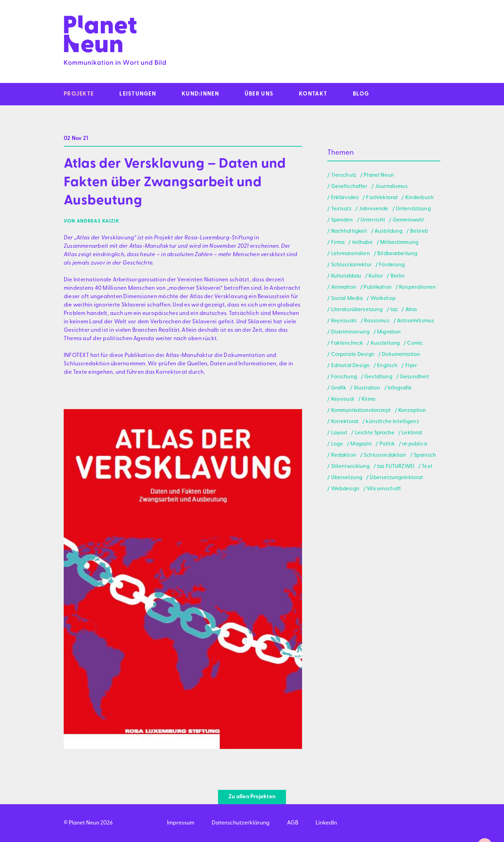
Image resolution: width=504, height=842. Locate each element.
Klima (368, 399)
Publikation (378, 287)
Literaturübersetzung (357, 310)
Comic (415, 343)
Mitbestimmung (399, 243)
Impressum (181, 823)
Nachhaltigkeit (349, 231)
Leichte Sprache (375, 433)
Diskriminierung (350, 332)
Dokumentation (401, 355)
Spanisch (425, 455)
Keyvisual (343, 399)
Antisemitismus (415, 321)
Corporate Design (353, 355)
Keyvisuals (344, 321)
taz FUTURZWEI (396, 467)
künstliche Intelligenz (392, 422)
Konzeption (412, 411)
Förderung (392, 265)
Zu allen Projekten (252, 797)
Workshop (383, 299)
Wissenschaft (384, 489)
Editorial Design (350, 366)
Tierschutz (344, 176)
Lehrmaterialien (351, 254)
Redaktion (344, 455)
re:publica (415, 444)
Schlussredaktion (385, 455)
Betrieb (419, 231)
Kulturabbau (346, 276)
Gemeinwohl (408, 220)
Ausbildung (389, 231)
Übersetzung (347, 478)
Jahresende (374, 209)
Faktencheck (347, 343)
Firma (338, 243)
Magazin (361, 444)
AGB (293, 823)
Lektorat (412, 433)
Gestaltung (378, 377)
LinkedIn (326, 823)
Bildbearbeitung (397, 254)
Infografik (400, 388)
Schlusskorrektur (351, 265)
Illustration (367, 388)
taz (394, 310)
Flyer (411, 366)
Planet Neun (379, 176)
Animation (344, 287)
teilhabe (362, 243)
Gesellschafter (349, 187)
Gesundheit (414, 377)
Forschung (344, 377)
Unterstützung (413, 209)
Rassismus (377, 321)
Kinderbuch (420, 198)
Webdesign (345, 489)
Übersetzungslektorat (396, 478)
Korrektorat (345, 422)
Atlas (411, 310)
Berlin (398, 276)
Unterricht (373, 220)
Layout (339, 433)
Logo (337, 444)
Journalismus (391, 187)
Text (427, 467)
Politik (387, 444)
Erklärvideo (345, 198)
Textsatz (341, 209)
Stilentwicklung (350, 467)
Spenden (342, 220)
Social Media (347, 299)
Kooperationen (417, 287)
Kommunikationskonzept (361, 411)
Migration (389, 332)
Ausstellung (385, 343)
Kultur (376, 276)
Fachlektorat (382, 198)
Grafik (339, 388)
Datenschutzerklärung (241, 823)
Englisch (387, 366)
